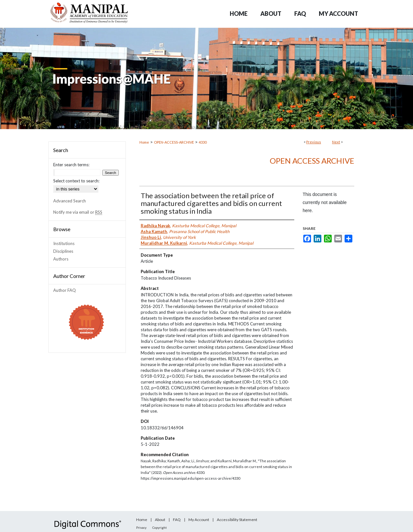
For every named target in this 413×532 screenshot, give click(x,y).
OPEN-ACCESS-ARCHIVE (174, 142)
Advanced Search (70, 201)
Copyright (160, 527)
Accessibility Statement (237, 520)
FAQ (177, 520)
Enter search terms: (71, 165)
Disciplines (63, 251)
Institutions (64, 243)
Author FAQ (65, 290)
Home (144, 142)
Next (336, 142)
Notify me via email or (78, 212)
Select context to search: (76, 181)
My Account (199, 520)
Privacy (141, 527)
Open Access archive (312, 161)
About (160, 520)
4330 (203, 142)
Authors (61, 259)
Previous (314, 142)
